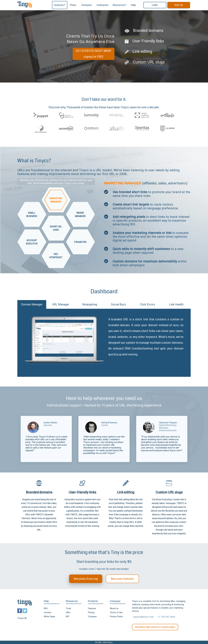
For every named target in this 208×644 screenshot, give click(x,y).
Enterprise (103, 5)
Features (59, 5)
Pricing (91, 613)
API (68, 617)
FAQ (46, 608)
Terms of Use (116, 613)
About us (114, 608)
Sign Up (179, 5)
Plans (73, 5)
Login (155, 5)
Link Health (176, 304)
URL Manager (61, 304)
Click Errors (147, 304)
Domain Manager (32, 304)
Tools (68, 608)
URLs (68, 613)
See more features (122, 579)
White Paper (49, 617)
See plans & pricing (86, 579)
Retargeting (90, 304)
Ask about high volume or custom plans (155, 627)
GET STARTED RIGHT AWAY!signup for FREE (94, 54)
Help (133, 5)
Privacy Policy (116, 617)
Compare (87, 5)
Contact (48, 613)
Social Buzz (119, 304)
